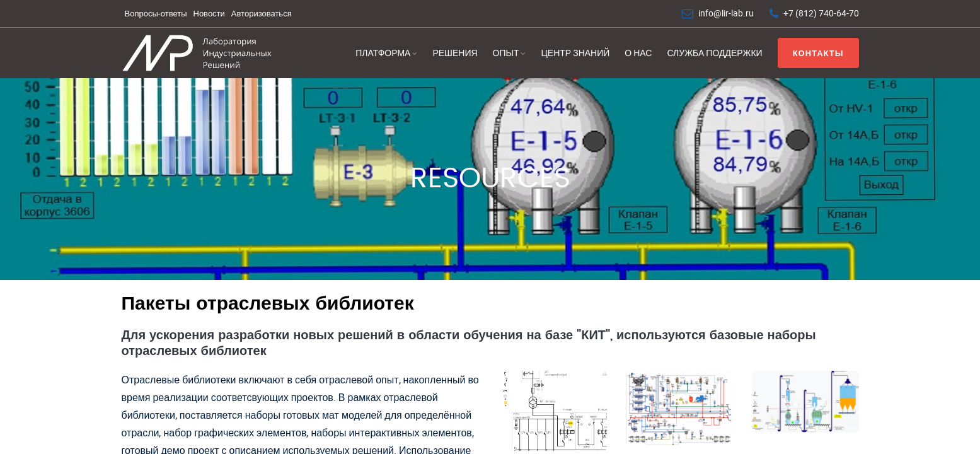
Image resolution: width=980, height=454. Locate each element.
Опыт (506, 53)
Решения (455, 53)
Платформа (383, 53)
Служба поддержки (714, 53)
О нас (638, 53)
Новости (209, 13)
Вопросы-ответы (156, 13)
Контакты (818, 53)
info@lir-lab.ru (726, 13)
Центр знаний (575, 53)
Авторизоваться (262, 13)
